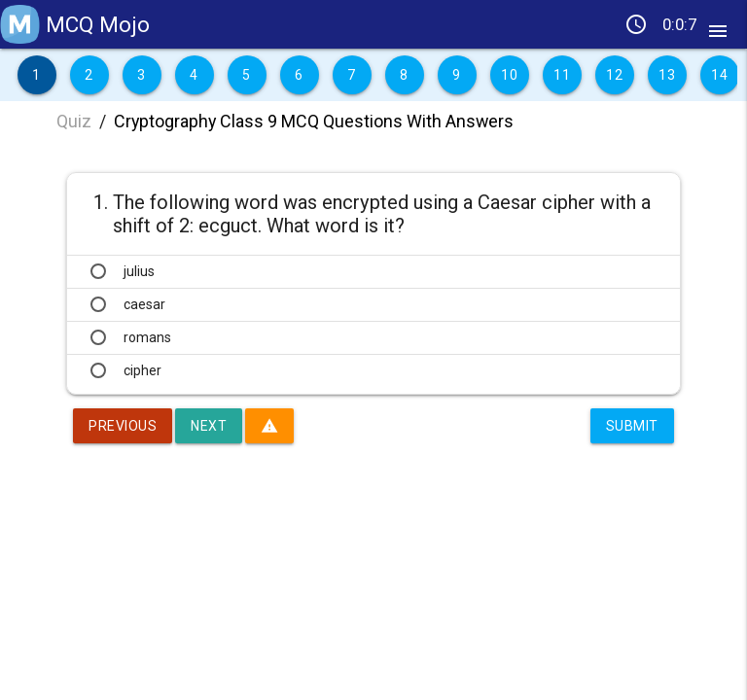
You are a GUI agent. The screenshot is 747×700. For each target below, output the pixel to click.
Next (209, 426)
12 (614, 75)
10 (509, 75)
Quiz (74, 121)
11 (562, 75)
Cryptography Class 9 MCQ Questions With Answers (314, 121)
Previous (123, 426)
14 (719, 75)
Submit (632, 426)
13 (667, 75)
